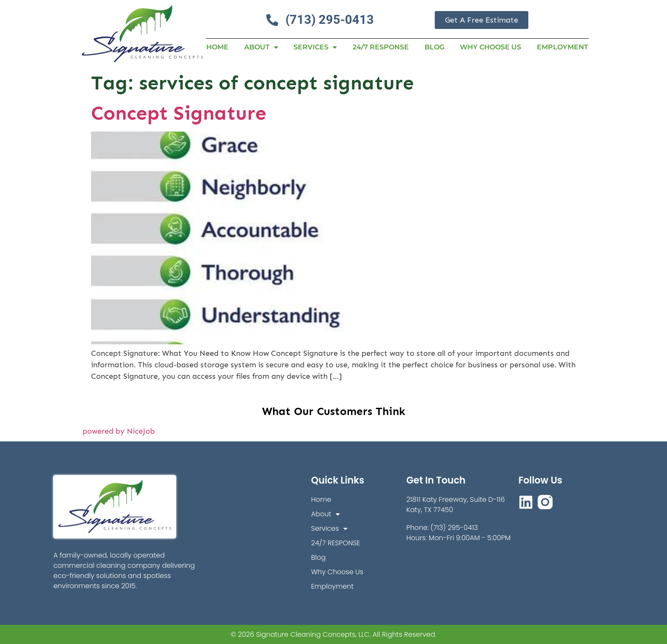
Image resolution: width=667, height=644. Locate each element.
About (261, 47)
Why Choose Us (490, 47)
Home (217, 47)
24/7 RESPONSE (381, 47)
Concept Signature (179, 113)
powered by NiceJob (119, 431)
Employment (563, 47)
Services (315, 47)
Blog (435, 47)
